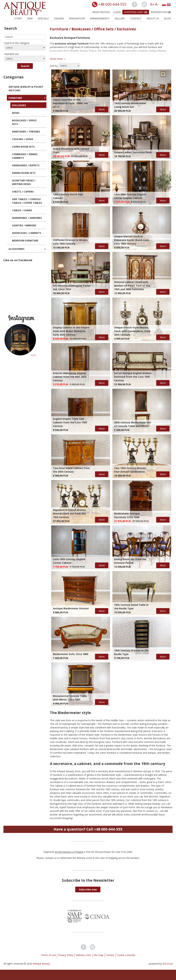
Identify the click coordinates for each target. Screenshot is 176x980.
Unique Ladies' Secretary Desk (133, 152)
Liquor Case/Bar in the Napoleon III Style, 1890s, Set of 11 (71, 103)
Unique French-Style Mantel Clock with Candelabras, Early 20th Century (132, 331)
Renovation (77, 18)
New (30, 18)
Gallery (120, 18)
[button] (25, 66)
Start (18, 18)
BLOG (167, 18)
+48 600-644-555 (112, 4)
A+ (152, 4)
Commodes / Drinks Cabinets (25, 156)
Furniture (15, 98)
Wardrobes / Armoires (27, 218)
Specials (43, 18)
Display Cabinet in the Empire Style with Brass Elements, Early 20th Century (71, 331)
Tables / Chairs (22, 210)
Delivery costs (83, 955)
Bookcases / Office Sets (24, 122)
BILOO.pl (168, 964)
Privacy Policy (66, 955)
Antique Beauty (41, 964)
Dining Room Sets (24, 173)
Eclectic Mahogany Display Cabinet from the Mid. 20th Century (70, 377)
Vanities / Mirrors (24, 225)
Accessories (16, 249)
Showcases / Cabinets (27, 233)
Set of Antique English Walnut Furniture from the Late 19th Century (133, 377)
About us (153, 18)
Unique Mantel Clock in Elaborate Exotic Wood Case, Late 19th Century (132, 240)
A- (157, 4)
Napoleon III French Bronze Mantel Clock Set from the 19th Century (69, 514)
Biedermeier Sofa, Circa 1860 (71, 654)
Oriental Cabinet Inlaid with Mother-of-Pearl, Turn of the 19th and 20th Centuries (132, 286)
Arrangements (100, 18)
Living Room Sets (23, 147)
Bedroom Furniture (25, 240)
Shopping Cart (136, 12)
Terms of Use (48, 955)
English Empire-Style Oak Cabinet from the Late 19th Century (70, 422)
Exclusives (19, 105)
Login (117, 12)
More (102, 109)
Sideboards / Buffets (26, 165)
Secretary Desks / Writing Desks (24, 182)
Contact (136, 18)
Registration (101, 12)
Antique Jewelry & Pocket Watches (26, 89)
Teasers (59, 18)
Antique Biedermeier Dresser (71, 608)
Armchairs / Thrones (26, 132)
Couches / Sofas (23, 139)
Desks (16, 113)
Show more (56, 59)
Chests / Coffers (23, 192)
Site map (98, 955)
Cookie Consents (126, 955)
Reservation (161, 12)
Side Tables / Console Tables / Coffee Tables (27, 201)
